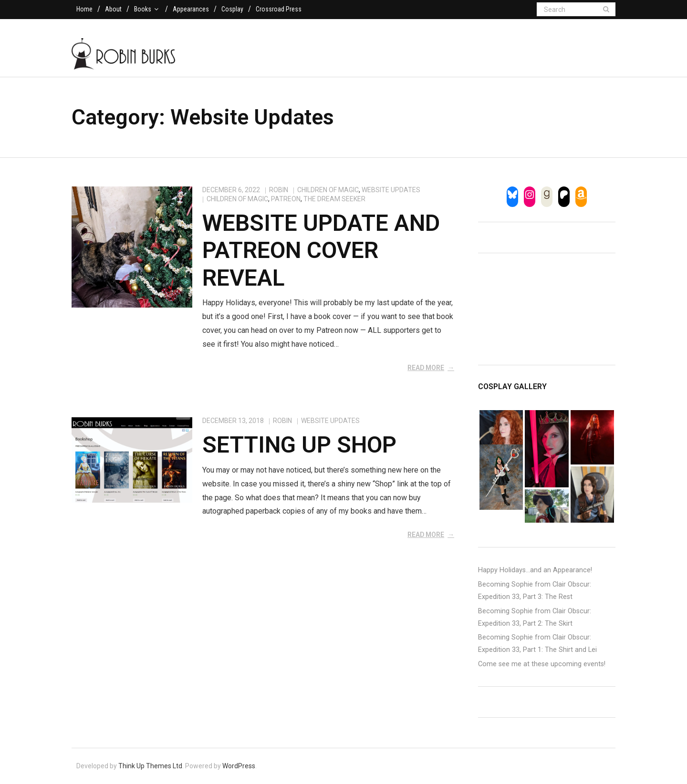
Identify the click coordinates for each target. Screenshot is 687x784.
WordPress (239, 766)
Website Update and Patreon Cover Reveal (321, 250)
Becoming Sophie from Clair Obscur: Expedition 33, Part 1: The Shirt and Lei (537, 644)
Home (84, 9)
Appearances (191, 9)
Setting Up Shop (299, 445)
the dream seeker (334, 199)
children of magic (237, 199)
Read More (426, 368)
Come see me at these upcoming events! (542, 664)
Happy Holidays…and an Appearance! (535, 570)
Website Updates (391, 190)
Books (143, 9)
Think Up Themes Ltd (150, 766)
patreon (286, 199)
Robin (279, 190)
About (113, 9)
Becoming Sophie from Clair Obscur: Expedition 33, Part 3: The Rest (535, 591)
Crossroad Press (279, 9)
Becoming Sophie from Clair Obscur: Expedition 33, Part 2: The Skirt (535, 617)
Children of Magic (328, 190)
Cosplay (232, 9)
